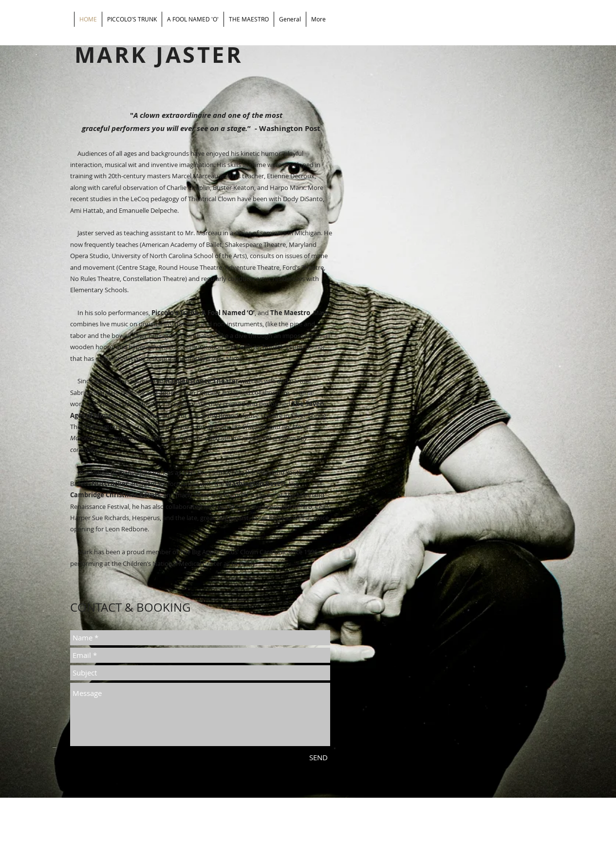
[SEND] (318, 758)
